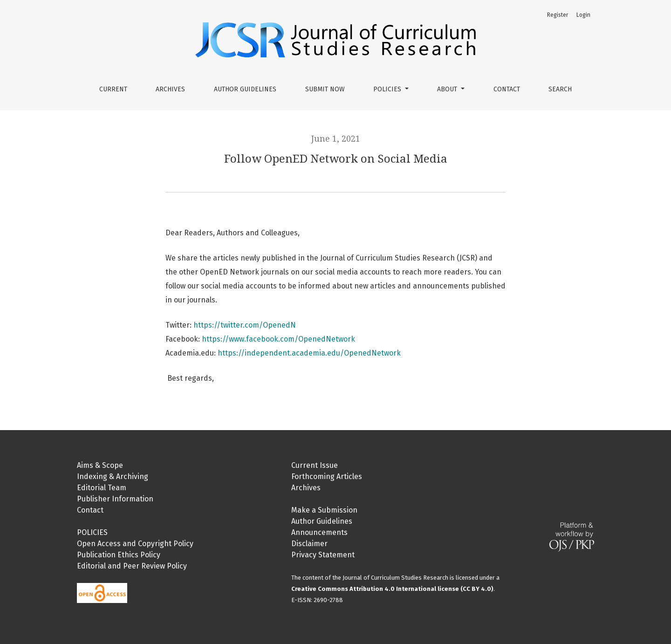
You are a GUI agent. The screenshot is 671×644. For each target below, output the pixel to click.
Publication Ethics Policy (119, 555)
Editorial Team (102, 488)
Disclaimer (309, 544)
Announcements (319, 532)
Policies (388, 89)
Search (560, 89)
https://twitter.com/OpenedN (245, 325)
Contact (507, 89)
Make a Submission (324, 510)
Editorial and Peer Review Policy (132, 566)
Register (558, 15)
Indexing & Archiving (113, 476)
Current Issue (315, 465)
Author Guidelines (245, 89)
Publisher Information (115, 499)
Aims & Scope (100, 465)
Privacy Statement (323, 555)
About (448, 89)
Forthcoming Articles (327, 476)
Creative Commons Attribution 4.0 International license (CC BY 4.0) (392, 589)
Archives (170, 89)
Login (583, 15)
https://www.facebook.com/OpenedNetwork (278, 339)
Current (113, 89)
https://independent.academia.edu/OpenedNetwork (309, 353)
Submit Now (325, 89)
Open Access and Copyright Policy (135, 544)
